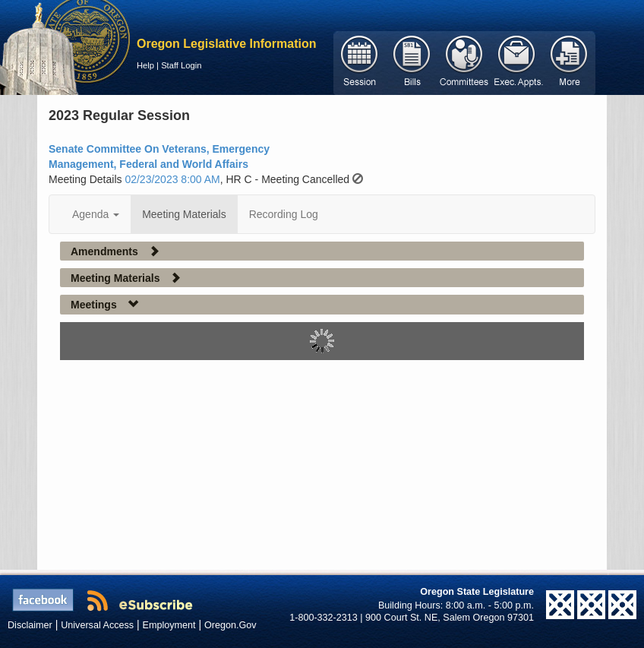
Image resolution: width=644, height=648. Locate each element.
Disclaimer (30, 625)
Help (145, 65)
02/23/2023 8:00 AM (172, 179)
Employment (169, 625)
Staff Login (181, 65)
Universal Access (97, 625)
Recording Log (284, 214)
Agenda (96, 214)
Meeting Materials (184, 214)
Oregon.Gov (230, 625)
